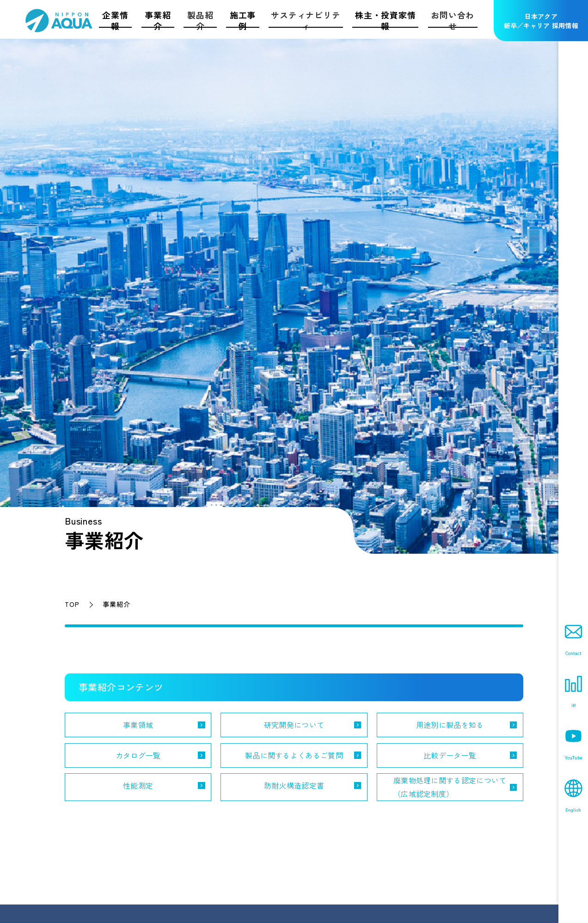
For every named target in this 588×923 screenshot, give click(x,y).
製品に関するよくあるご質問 (294, 755)
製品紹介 (200, 20)
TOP (72, 604)
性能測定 (138, 785)
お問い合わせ (453, 20)
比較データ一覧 (450, 755)
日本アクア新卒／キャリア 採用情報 (541, 21)
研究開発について (294, 725)
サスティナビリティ (306, 20)
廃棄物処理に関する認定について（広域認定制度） (450, 787)
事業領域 (138, 725)
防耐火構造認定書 (294, 785)
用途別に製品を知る (450, 725)
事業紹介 (116, 604)
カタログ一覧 (138, 755)
